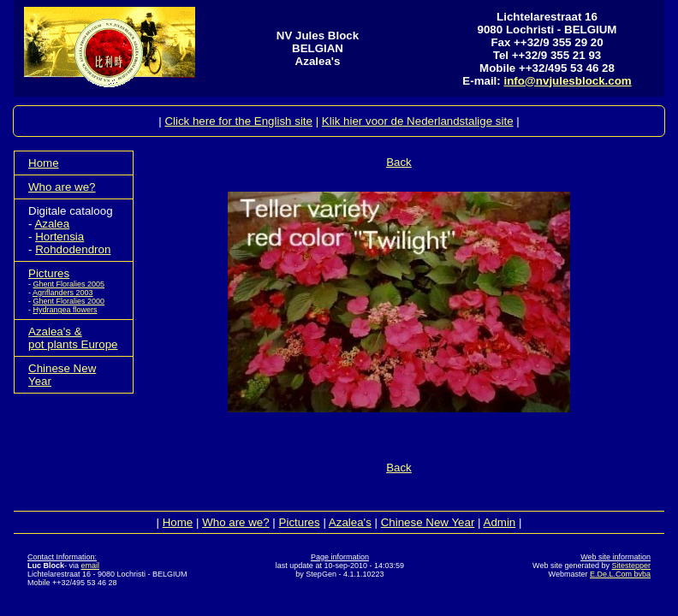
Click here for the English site (238, 121)
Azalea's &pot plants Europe (73, 338)
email (91, 566)
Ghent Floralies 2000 (69, 301)
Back (399, 162)
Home (44, 163)
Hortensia (59, 237)
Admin (500, 522)
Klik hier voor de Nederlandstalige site (418, 121)
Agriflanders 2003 (63, 293)
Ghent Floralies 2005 (69, 284)
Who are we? (62, 187)
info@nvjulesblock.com (567, 81)
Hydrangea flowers (65, 310)
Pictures (49, 273)
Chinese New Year (428, 522)
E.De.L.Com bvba (620, 574)
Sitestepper (631, 566)
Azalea (52, 224)
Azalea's (350, 522)
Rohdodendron (73, 249)
